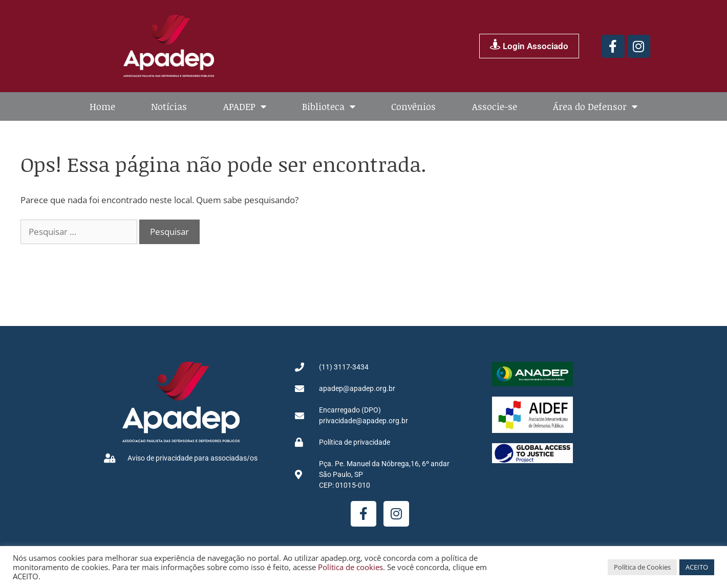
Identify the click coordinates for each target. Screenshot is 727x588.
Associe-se (495, 106)
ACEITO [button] (697, 567)
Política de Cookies (642, 567)
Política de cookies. (351, 567)
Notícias (169, 106)
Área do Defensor (595, 106)
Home (102, 106)
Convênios (413, 106)
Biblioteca (329, 106)
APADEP (245, 106)
